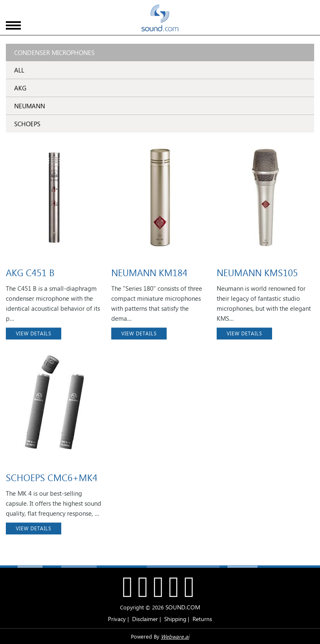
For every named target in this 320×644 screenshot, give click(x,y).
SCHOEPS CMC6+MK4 (52, 477)
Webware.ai (175, 636)
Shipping (175, 619)
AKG (20, 88)
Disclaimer (145, 619)
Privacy (117, 619)
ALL (19, 70)
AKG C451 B (30, 272)
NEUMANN (30, 106)
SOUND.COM (183, 607)
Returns (202, 619)
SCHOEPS (27, 124)
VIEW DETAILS (34, 333)
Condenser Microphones (54, 52)
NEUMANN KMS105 (257, 272)
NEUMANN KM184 (149, 272)
